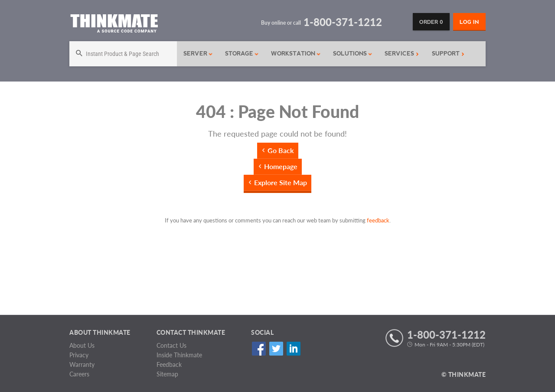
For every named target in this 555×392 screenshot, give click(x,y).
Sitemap (167, 374)
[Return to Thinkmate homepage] (114, 25)
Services (402, 54)
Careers (79, 374)
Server (198, 54)
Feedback (169, 364)
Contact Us (171, 345)
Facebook (259, 348)
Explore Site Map (281, 182)
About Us (82, 345)
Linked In (293, 348)
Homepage (281, 166)
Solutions (353, 54)
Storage (242, 54)
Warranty (82, 364)
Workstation (296, 54)
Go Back (281, 150)
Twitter (276, 348)
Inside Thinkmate (179, 355)
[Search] (123, 54)
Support (448, 54)
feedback (378, 220)
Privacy (79, 355)
